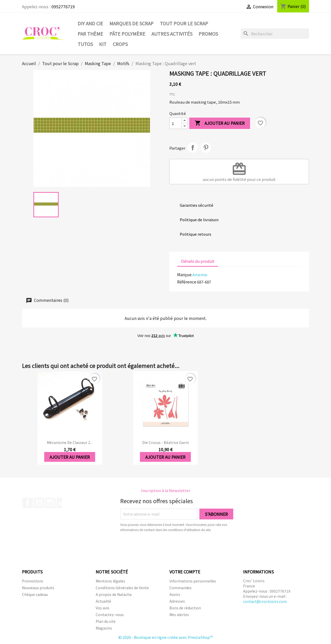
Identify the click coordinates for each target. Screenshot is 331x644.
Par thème (90, 34)
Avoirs (175, 594)
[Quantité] (176, 123)
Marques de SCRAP (131, 23)
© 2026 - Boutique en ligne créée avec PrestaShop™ (166, 637)
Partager (193, 148)
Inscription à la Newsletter (166, 490)
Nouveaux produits (38, 588)
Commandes (180, 588)
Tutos (85, 44)
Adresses (177, 601)
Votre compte (185, 572)
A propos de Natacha (114, 594)
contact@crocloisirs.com (265, 601)
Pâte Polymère (127, 34)
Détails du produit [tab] (198, 261)
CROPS (120, 44)
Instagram (50, 503)
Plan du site (106, 621)
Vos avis (103, 608)
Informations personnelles (193, 581)
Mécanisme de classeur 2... (70, 442)
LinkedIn (62, 503)
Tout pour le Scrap (184, 23)
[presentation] (163, 547)
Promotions (33, 581)
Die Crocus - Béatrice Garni (165, 442)
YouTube (39, 503)
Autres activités (172, 34)
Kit (103, 44)
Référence (187, 282)
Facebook (28, 503)
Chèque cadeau (35, 594)
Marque (184, 274)
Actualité (103, 601)
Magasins (104, 628)
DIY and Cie (90, 23)
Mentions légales (110, 581)
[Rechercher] (275, 34)
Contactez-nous (110, 615)
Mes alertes (179, 615)
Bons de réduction (185, 608)
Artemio (200, 275)
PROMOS (208, 34)
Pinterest (206, 148)
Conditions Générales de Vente (122, 588)
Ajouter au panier (220, 123)
